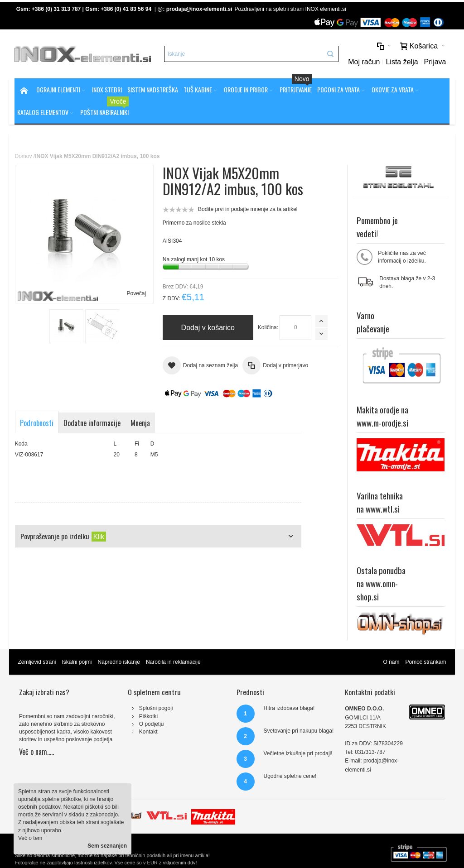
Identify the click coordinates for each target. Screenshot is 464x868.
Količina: (268, 327)
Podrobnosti (37, 423)
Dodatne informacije (92, 423)
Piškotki (148, 716)
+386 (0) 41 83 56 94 (126, 9)
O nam (391, 662)
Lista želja (402, 62)
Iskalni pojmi (77, 662)
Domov (23, 156)
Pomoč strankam (425, 662)
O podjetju (152, 724)
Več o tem (30, 838)
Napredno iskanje (119, 662)
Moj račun (364, 62)
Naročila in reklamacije (173, 662)
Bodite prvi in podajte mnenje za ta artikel (248, 209)
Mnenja (140, 423)
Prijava (435, 62)
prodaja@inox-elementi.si (199, 9)
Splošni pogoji (156, 708)
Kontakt (148, 732)
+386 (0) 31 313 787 (56, 9)
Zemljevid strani (37, 662)
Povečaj (136, 293)
